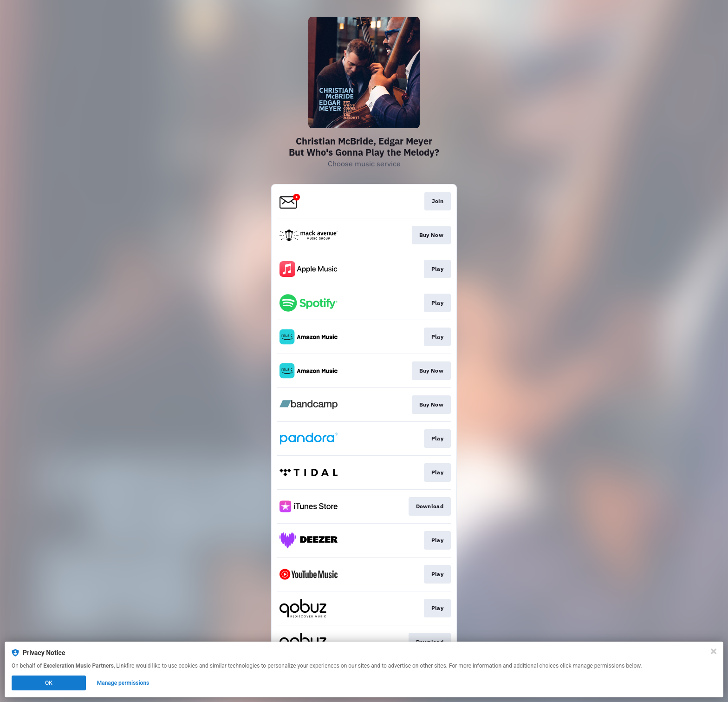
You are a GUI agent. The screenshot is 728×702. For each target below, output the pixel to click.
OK (49, 683)
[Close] (714, 651)
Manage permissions (123, 683)
